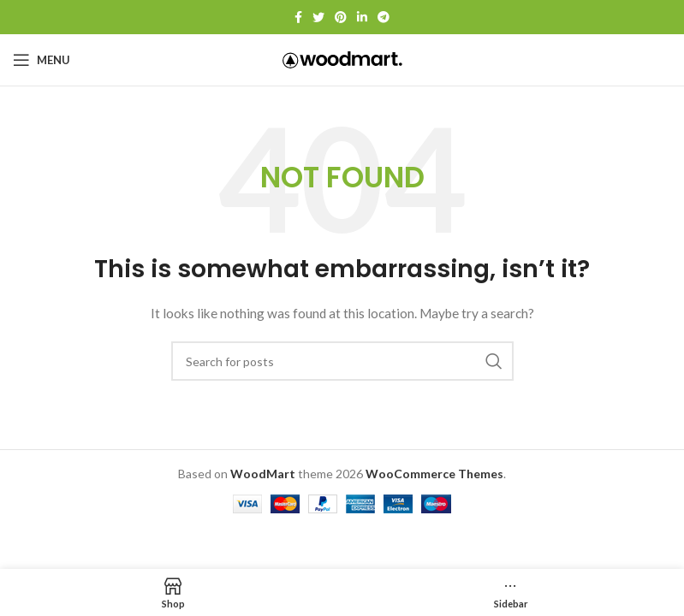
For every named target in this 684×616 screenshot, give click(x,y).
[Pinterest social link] (341, 17)
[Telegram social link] (384, 17)
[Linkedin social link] (362, 17)
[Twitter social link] (318, 17)
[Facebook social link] (298, 17)
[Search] (342, 361)
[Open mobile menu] (42, 60)
